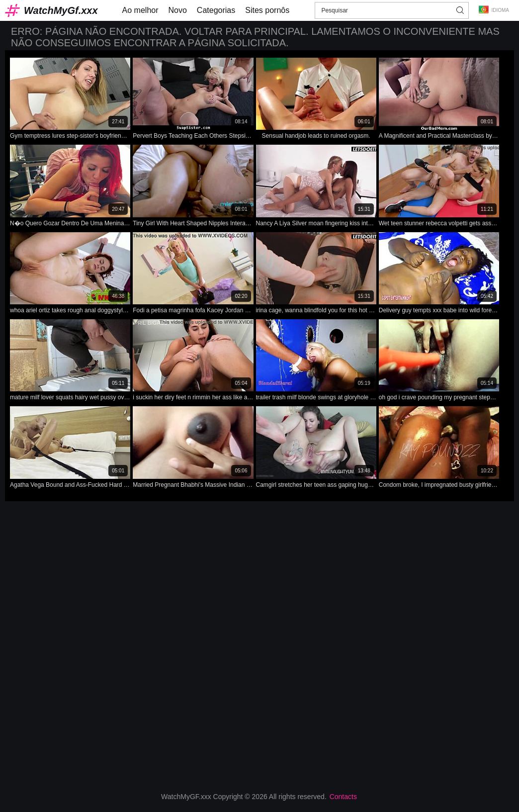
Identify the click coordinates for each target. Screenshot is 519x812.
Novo (178, 10)
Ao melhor (140, 10)
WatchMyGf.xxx (61, 10)
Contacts (343, 797)
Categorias (216, 10)
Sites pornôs (267, 10)
